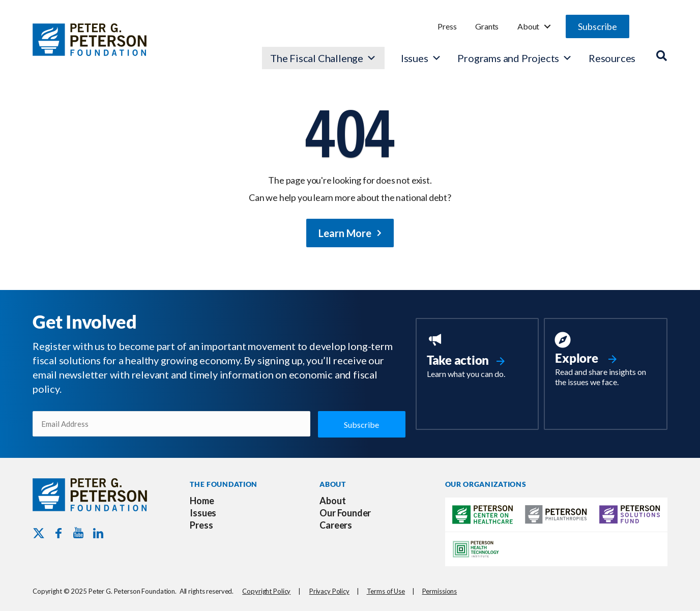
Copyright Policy (266, 591)
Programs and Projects (515, 58)
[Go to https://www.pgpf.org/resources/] (606, 361)
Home (202, 501)
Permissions (440, 591)
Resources (612, 58)
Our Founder (345, 513)
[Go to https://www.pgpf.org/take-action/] (477, 357)
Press (447, 26)
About (528, 26)
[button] (597, 26)
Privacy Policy (329, 591)
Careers (336, 525)
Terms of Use (386, 591)
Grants (487, 26)
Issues (415, 58)
